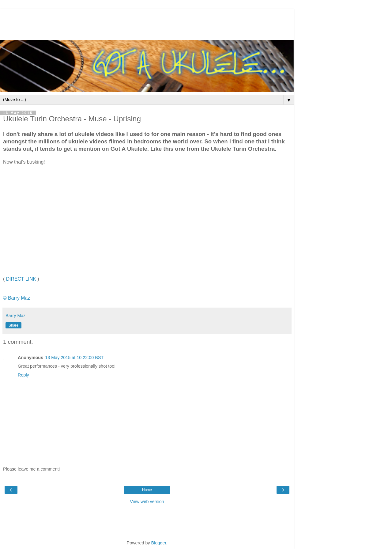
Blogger (159, 543)
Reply (23, 375)
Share (13, 325)
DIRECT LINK (21, 279)
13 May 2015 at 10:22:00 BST (74, 358)
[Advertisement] (147, 23)
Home (147, 490)
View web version (147, 502)
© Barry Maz (17, 298)
